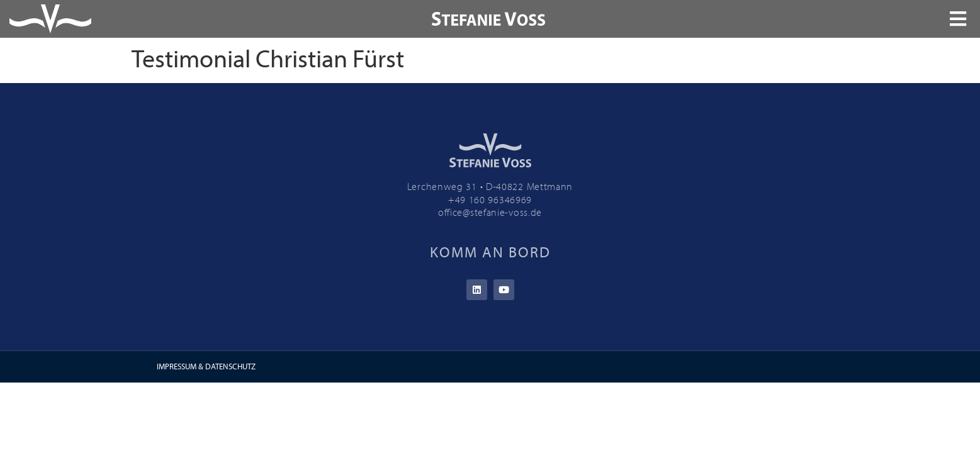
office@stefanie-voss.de (490, 212)
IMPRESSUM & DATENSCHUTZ (206, 366)
